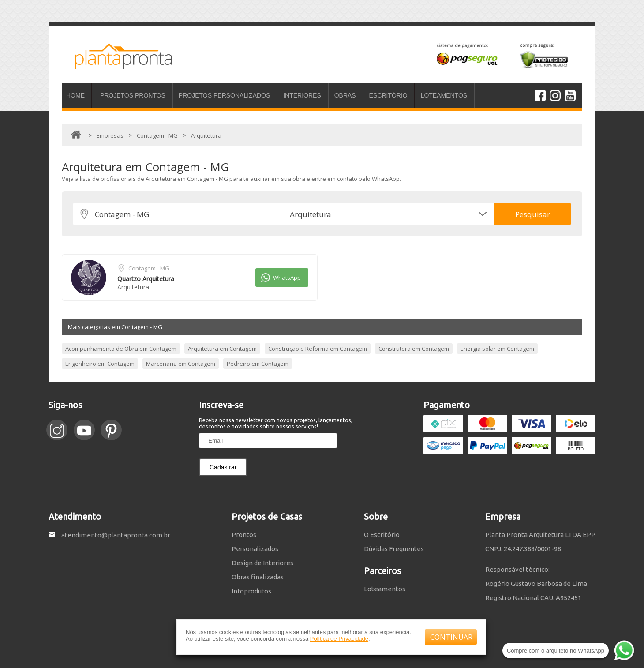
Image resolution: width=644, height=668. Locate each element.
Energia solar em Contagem (497, 349)
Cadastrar (223, 467)
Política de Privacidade (339, 639)
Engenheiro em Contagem (100, 364)
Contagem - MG (149, 268)
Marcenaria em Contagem (181, 364)
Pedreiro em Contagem (258, 364)
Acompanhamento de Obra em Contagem (121, 349)
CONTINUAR (451, 637)
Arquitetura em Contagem (222, 349)
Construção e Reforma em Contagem (318, 349)
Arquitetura (133, 287)
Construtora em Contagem (414, 349)
